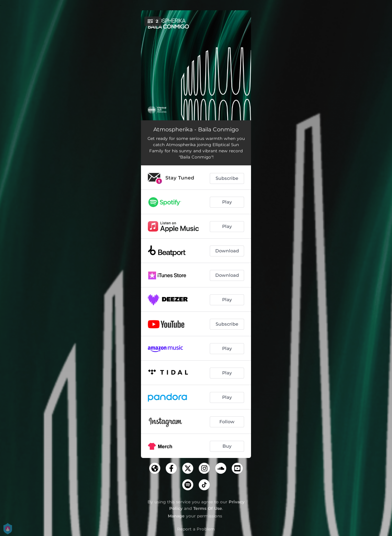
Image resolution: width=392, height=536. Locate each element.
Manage (176, 516)
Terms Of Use (208, 508)
